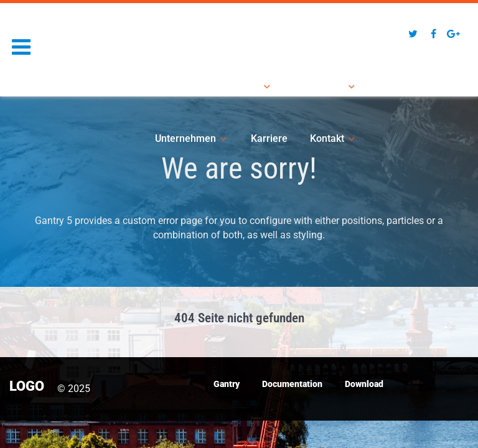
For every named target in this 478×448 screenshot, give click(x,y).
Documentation (292, 384)
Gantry (227, 384)
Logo (33, 32)
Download (364, 384)
